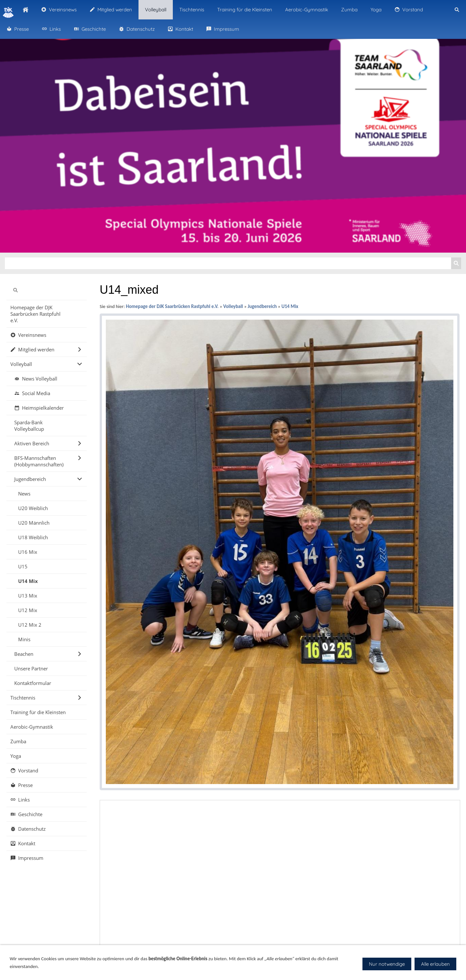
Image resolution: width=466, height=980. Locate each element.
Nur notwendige (387, 964)
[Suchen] (228, 263)
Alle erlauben (435, 964)
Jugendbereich (262, 306)
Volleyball (233, 306)
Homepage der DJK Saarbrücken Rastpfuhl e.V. (172, 306)
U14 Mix (290, 306)
